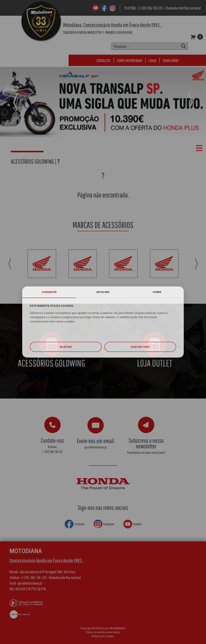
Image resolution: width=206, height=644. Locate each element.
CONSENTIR (49, 292)
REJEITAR (66, 347)
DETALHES (103, 292)
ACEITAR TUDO (140, 347)
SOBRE (157, 292)
